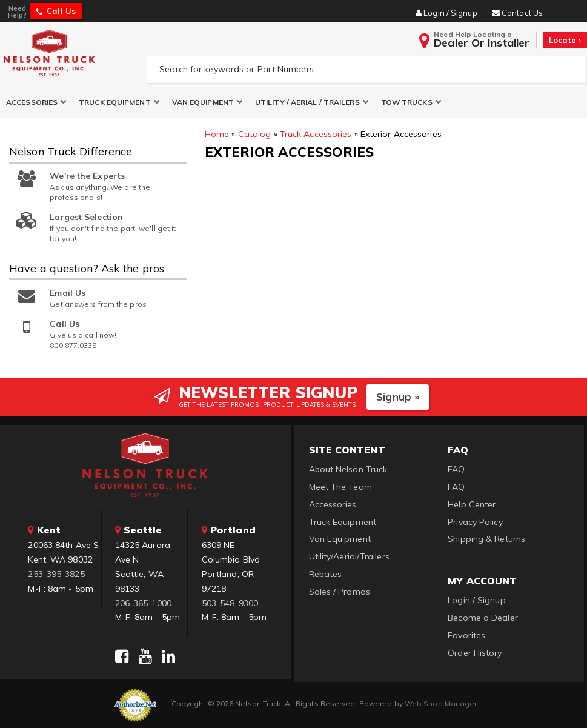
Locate (565, 40)
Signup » (398, 397)
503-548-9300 (230, 603)
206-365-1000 (143, 603)
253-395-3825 (56, 574)
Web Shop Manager (441, 703)
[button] (36, 102)
